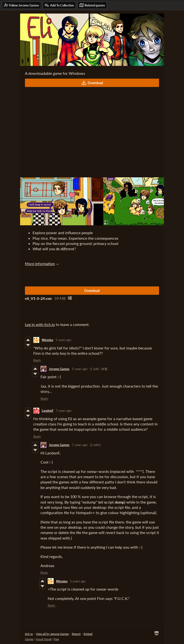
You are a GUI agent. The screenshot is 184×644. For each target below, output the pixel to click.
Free (56, 639)
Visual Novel (44, 639)
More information (42, 264)
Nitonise (47, 340)
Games (29, 639)
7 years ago (64, 411)
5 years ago (63, 340)
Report (76, 634)
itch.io (29, 634)
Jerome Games (59, 369)
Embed (88, 634)
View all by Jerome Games (52, 634)
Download (92, 83)
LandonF (48, 411)
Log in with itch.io (40, 324)
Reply (37, 360)
